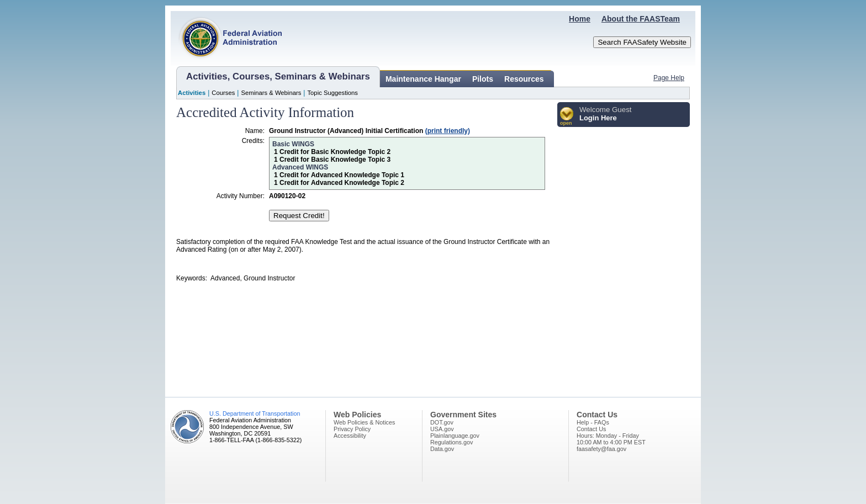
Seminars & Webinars (271, 93)
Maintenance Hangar (423, 79)
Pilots (483, 79)
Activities (192, 93)
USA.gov (442, 429)
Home (580, 19)
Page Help (669, 78)
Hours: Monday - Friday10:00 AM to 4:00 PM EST (611, 439)
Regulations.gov (452, 442)
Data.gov (442, 449)
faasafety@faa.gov (601, 449)
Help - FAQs (593, 422)
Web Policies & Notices (364, 422)
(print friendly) (448, 131)
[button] (567, 117)
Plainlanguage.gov (455, 436)
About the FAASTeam (641, 19)
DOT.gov (442, 422)
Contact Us (591, 429)
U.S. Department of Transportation (255, 413)
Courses (223, 93)
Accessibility (350, 436)
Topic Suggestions (332, 93)
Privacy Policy (352, 429)
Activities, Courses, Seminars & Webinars (278, 76)
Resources (524, 79)
